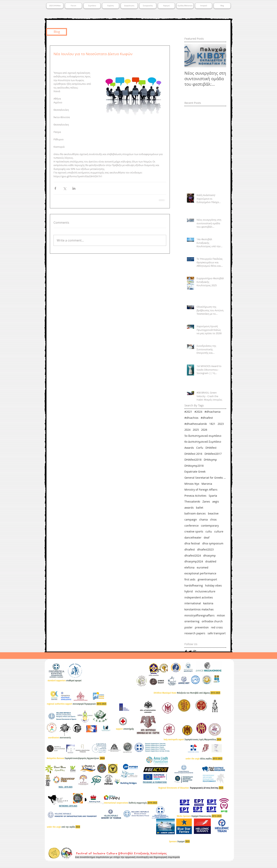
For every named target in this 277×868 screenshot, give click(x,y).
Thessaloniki (192, 501)
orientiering (192, 621)
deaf (207, 538)
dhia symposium (213, 543)
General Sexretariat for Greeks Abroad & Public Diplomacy (205, 478)
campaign (191, 519)
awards (189, 508)
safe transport (217, 633)
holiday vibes (213, 585)
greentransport (207, 579)
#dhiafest (207, 418)
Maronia (207, 484)
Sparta (213, 496)
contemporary (210, 526)
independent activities (199, 597)
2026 (204, 430)
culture (219, 531)
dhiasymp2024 (194, 561)
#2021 (188, 412)
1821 (212, 424)
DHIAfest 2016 (193, 454)
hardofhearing (194, 585)
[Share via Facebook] (55, 188)
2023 (221, 424)
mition (221, 615)
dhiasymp (209, 556)
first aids (190, 579)
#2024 (198, 412)
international (193, 603)
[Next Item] (220, 56)
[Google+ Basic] (195, 652)
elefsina (189, 567)
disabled (211, 561)
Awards (189, 448)
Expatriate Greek (195, 472)
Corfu (200, 448)
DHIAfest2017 (213, 454)
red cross (217, 627)
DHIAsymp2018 (194, 466)
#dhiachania (212, 412)
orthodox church (212, 621)
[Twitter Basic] (190, 652)
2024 (187, 430)
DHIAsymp (210, 460)
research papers (195, 633)
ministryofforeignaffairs (199, 615)
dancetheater (193, 538)
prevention (202, 627)
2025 (196, 430)
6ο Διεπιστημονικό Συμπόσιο (203, 442)
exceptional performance (200, 573)
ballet (200, 508)
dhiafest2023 (205, 549)
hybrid (189, 591)
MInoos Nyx (192, 484)
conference (192, 526)
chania (203, 519)
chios (213, 519)
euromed (203, 567)
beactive (213, 513)
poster (188, 627)
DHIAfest (211, 448)
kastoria (208, 603)
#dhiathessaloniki (196, 424)
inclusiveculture (205, 591)
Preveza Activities (195, 496)
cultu (209, 531)
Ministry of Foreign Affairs (201, 490)
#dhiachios (191, 418)
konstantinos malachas (199, 609)
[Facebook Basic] (186, 652)
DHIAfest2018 (193, 460)
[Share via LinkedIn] (74, 188)
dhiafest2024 (193, 556)
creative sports (194, 531)
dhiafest (190, 549)
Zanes (206, 501)
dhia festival (192, 543)
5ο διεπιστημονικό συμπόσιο (203, 436)
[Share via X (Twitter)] (65, 188)
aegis (216, 501)
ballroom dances (195, 513)
